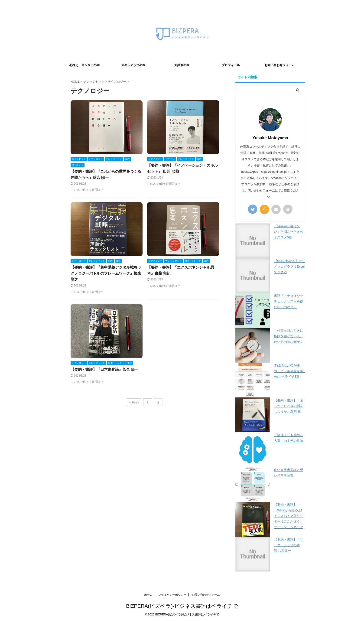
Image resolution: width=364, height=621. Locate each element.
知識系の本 (182, 65)
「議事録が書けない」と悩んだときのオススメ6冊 (289, 232)
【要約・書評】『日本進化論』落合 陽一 (104, 369)
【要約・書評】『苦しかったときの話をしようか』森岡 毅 (289, 406)
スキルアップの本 (133, 65)
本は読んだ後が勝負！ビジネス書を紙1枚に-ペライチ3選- (289, 371)
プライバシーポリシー (172, 595)
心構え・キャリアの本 (84, 65)
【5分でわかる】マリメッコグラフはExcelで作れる (289, 267)
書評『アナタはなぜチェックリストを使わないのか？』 (289, 301)
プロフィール (231, 65)
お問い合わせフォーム (279, 65)
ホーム (148, 595)
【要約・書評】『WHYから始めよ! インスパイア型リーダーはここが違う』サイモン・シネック (289, 516)
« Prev (134, 402)
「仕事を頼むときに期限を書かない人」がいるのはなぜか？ (289, 336)
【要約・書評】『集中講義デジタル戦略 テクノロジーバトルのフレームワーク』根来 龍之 (106, 273)
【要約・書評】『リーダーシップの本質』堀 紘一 (289, 545)
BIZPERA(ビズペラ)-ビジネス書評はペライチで (182, 606)
